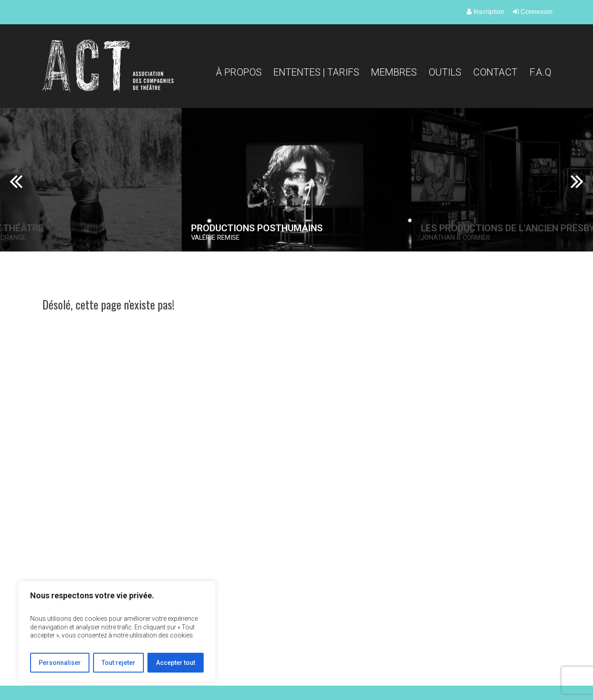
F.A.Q (540, 72)
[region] (117, 631)
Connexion (533, 12)
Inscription (486, 12)
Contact (495, 72)
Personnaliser (60, 663)
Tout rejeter (118, 663)
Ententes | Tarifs (316, 72)
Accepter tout (176, 663)
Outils (445, 72)
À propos (239, 72)
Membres (394, 72)
